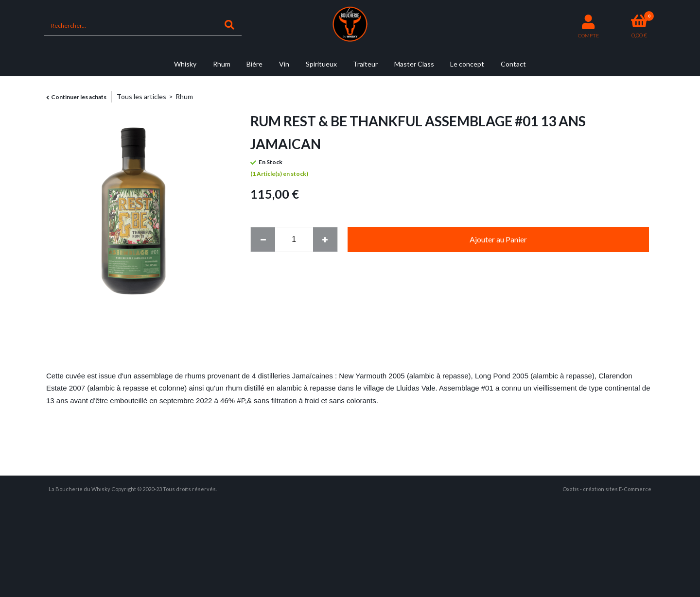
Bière (254, 64)
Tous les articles (141, 96)
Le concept (467, 64)
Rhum (222, 64)
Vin (284, 64)
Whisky (185, 64)
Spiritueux (321, 64)
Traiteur (365, 64)
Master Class (414, 64)
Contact (513, 64)
